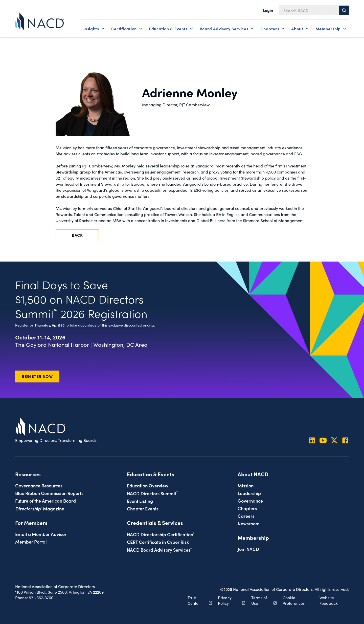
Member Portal (31, 542)
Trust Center (197, 600)
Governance (250, 501)
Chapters (247, 508)
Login (268, 10)
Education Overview (148, 485)
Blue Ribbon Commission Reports (49, 493)
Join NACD (248, 549)
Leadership (249, 493)
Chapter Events (143, 508)
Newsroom (249, 523)
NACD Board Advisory (159, 550)
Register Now (37, 376)
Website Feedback (329, 600)
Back (77, 235)
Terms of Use (261, 600)
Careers (246, 516)
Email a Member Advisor (41, 534)
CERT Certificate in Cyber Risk (158, 542)
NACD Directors (152, 493)
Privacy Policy (229, 600)
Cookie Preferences (294, 600)
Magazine (40, 508)
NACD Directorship (161, 534)
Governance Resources (39, 485)
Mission (246, 485)
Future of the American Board (45, 501)
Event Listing (140, 501)
